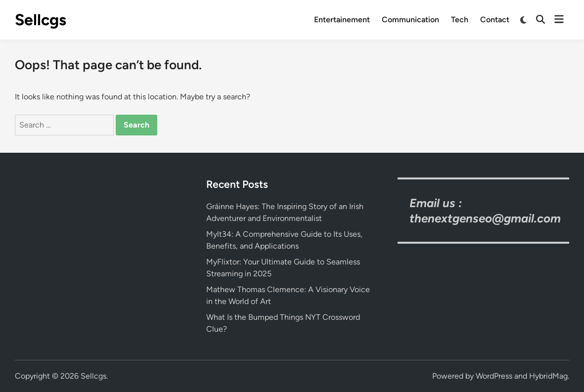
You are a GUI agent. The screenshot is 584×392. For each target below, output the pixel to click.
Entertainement (342, 20)
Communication (410, 20)
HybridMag (548, 376)
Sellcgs (41, 20)
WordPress (494, 376)
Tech (460, 20)
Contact (495, 20)
